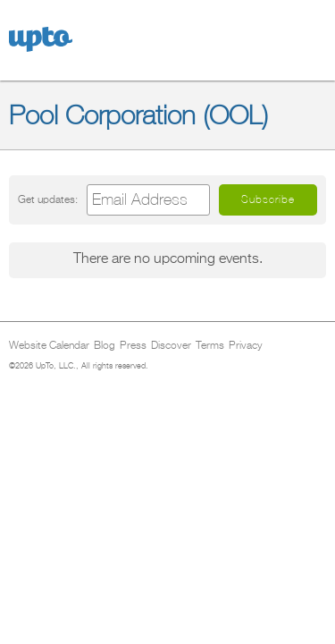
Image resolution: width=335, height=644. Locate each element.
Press (133, 346)
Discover (171, 346)
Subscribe (268, 199)
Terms (210, 346)
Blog (105, 346)
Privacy (246, 346)
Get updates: (48, 200)
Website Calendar (49, 346)
